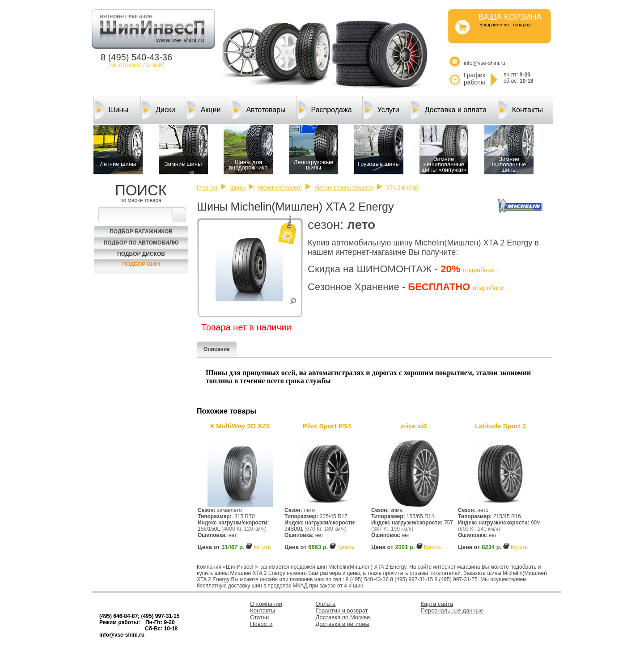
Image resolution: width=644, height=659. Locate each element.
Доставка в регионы (343, 624)
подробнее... (481, 270)
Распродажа (325, 110)
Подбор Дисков (141, 254)
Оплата (326, 604)
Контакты (521, 110)
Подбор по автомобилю (141, 243)
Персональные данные (452, 610)
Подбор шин (141, 264)
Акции (204, 110)
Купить (262, 547)
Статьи (259, 617)
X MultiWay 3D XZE (240, 426)
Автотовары (259, 110)
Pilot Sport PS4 (327, 426)
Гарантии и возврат (342, 610)
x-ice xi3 (413, 426)
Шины (112, 110)
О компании (266, 604)
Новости (261, 624)
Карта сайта (437, 604)
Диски (159, 110)
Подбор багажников (141, 232)
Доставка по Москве (343, 617)
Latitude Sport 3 (500, 426)
